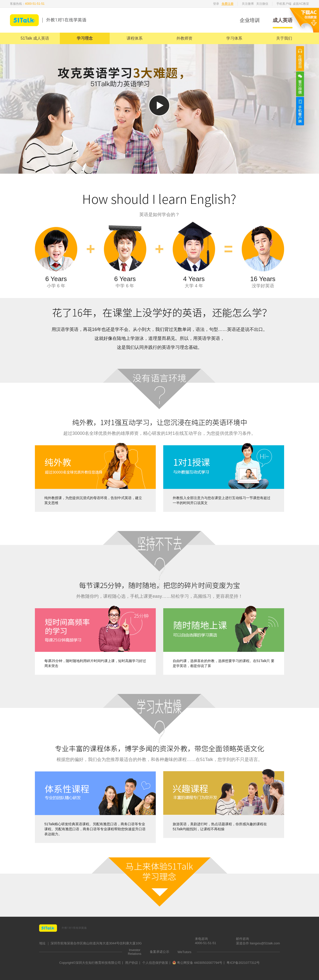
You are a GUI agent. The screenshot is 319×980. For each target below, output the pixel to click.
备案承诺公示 (159, 952)
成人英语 (283, 20)
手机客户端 (284, 4)
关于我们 (284, 38)
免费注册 (228, 4)
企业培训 (250, 20)
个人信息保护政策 (155, 963)
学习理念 (85, 38)
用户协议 (132, 963)
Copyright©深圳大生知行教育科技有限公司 (90, 963)
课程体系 (135, 38)
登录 (216, 4)
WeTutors (184, 952)
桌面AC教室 (301, 4)
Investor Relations (135, 952)
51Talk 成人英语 (35, 38)
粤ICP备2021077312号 (243, 963)
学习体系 (234, 38)
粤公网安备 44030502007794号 (197, 963)
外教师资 (184, 38)
